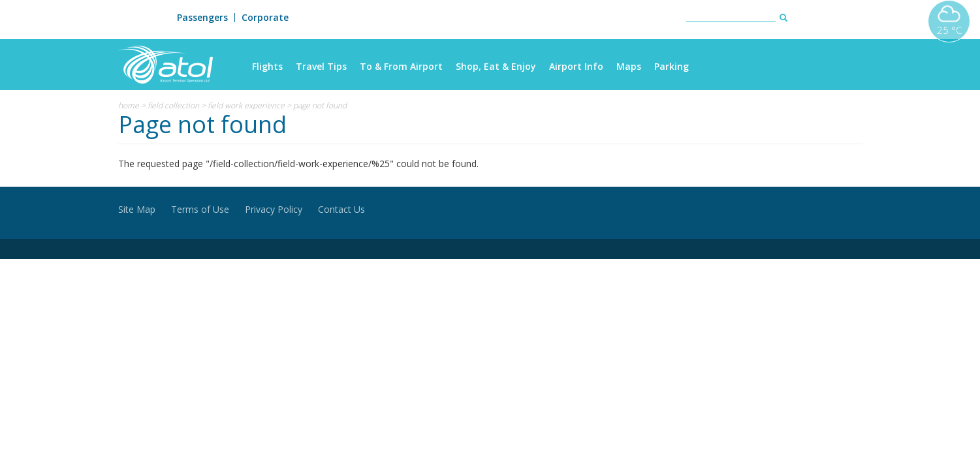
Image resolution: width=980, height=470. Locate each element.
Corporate (265, 18)
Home (129, 105)
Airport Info (576, 67)
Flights (267, 67)
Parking (672, 67)
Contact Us (341, 209)
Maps (629, 67)
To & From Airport (401, 67)
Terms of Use (200, 209)
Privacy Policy (274, 209)
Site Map (137, 209)
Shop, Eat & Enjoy (496, 67)
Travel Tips (321, 67)
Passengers (202, 18)
